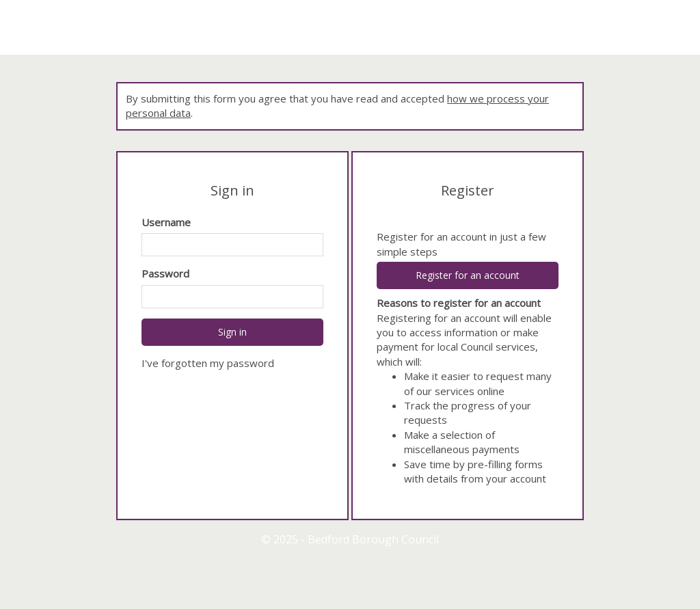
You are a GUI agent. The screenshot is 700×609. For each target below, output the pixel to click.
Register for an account (468, 275)
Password (165, 273)
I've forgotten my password (208, 363)
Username (166, 222)
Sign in (232, 332)
